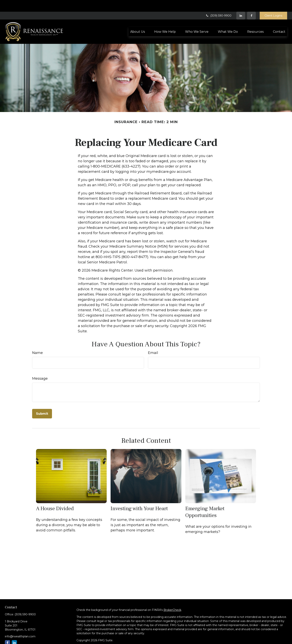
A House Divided (55, 497)
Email (153, 341)
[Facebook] (251, 4)
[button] (138, 20)
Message (40, 367)
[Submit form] (42, 402)
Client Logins (273, 4)
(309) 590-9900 (218, 4)
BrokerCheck (172, 598)
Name (37, 341)
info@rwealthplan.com (20, 625)
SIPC (103, 640)
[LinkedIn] (241, 4)
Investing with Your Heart (139, 497)
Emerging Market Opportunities (205, 500)
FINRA (94, 640)
